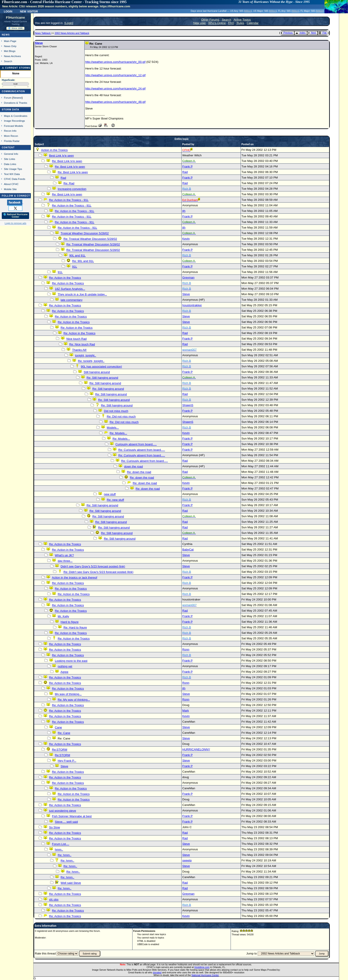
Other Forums (210, 20)
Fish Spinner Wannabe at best (72, 816)
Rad (185, 172)
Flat (323, 33)
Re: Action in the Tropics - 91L (69, 200)
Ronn (186, 649)
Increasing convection (72, 189)
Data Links (10, 164)
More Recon (11, 136)
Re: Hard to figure (75, 627)
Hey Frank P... (67, 761)
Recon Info (10, 131)
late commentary (72, 300)
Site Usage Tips (13, 169)
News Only (10, 46)
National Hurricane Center (205, 975)
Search (8, 61)
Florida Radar (12, 141)
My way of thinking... (68, 694)
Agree (64, 672)
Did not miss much (116, 411)
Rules (240, 23)
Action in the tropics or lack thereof (74, 577)
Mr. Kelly (63, 616)
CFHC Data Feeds (15, 179)
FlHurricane (16, 18)
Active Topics (242, 20)
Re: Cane (64, 733)
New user (200, 23)
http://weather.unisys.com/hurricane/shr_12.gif (115, 75)
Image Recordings (14, 121)
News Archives (12, 56)
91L (75, 267)
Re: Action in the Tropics (65, 278)
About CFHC (11, 184)
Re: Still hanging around (102, 378)
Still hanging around (97, 372)
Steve (39, 43)
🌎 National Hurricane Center (16, 216)
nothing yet (65, 666)
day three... (65, 561)
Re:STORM (60, 750)
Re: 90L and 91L (83, 261)
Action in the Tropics (54, 150)
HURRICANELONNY (196, 749)
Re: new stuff (115, 500)
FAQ (231, 23)
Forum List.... (61, 844)
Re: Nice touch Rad (82, 344)
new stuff (110, 494)
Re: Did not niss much (121, 416)
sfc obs (54, 899)
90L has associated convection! (101, 367)
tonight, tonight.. (86, 355)
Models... (113, 428)
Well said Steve (71, 883)
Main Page (10, 41)
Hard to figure (70, 622)
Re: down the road (139, 472)
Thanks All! (79, 350)
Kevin (186, 239)
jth (184, 211)
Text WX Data (12, 174)
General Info (11, 154)
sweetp (187, 860)
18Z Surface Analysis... (70, 289)
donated (157, 972)
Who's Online (217, 23)
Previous (287, 33)
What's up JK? (64, 555)
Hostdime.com (202, 967)
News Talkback (43, 33)
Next (312, 33)
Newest (17, 98)
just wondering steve (63, 811)
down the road (133, 466)
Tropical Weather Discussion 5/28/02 (85, 233)
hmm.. (59, 850)
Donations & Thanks (16, 103)
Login (8, 11)
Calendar (253, 23)
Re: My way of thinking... (74, 700)
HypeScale (8, 80)
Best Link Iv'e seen (61, 156)
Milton (248, 11)
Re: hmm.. (64, 855)
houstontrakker (192, 305)
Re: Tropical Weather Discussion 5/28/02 (90, 239)
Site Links (10, 159)
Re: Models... (118, 433)
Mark (186, 711)
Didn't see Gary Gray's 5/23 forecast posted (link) (93, 566)
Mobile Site (10, 189)
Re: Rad (69, 183)
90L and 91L (77, 255)
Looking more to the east (71, 661)
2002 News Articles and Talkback (72, 33)
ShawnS (188, 405)
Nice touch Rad (76, 339)
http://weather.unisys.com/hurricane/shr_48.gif (115, 102)
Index (300, 33)
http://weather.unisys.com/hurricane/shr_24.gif (115, 88)
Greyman (188, 277)
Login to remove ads (15, 223)
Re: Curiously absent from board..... (142, 450)
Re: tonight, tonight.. (91, 361)
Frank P (187, 166)
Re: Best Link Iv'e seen (67, 161)
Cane (58, 727)
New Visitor (29, 11)
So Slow (54, 827)
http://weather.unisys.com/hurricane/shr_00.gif (115, 62)
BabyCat (188, 550)
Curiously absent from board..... (136, 444)
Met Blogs (10, 51)
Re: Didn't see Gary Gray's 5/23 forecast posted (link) (98, 572)
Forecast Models (14, 126)
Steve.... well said (66, 822)
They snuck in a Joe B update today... (82, 294)
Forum (8, 98)
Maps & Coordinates (16, 116)
